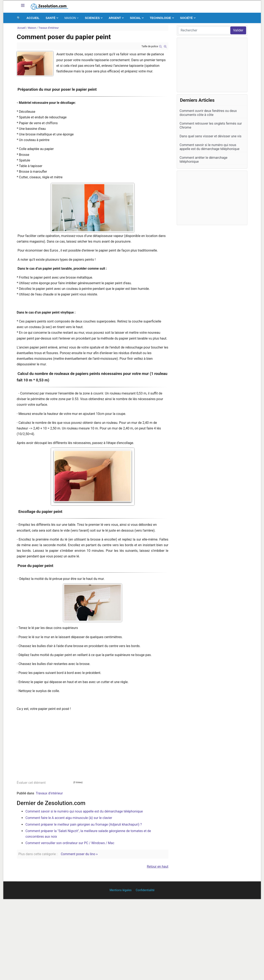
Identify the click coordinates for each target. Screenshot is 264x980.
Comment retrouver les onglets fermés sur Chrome (211, 125)
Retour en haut (158, 866)
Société (186, 18)
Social (135, 18)
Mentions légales (120, 890)
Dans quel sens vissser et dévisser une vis (211, 136)
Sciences (92, 18)
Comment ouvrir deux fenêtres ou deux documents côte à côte (208, 113)
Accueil (33, 18)
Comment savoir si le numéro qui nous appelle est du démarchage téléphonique (84, 811)
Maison (70, 18)
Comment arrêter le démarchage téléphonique (204, 160)
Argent (115, 18)
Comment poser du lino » (79, 854)
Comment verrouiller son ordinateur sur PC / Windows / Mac (70, 843)
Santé (51, 18)
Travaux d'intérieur (49, 793)
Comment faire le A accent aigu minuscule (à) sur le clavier (69, 818)
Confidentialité (145, 890)
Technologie (160, 18)
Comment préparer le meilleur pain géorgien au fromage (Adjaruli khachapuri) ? (84, 824)
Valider (238, 30)
